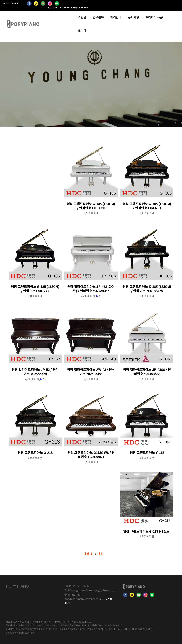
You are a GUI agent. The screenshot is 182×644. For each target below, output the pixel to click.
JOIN (143, 3)
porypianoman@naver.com (162, 3)
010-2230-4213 (14, 3)
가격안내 (110, 13)
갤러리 (168, 13)
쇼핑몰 (76, 13)
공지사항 (128, 13)
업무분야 (92, 13)
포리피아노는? (149, 13)
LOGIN (135, 3)
